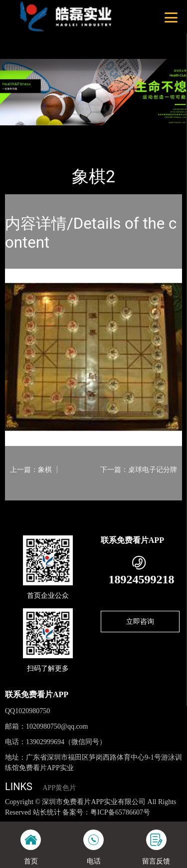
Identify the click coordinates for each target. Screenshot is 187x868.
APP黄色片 (59, 788)
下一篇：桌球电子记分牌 (139, 469)
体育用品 (104, 132)
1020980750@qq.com (57, 726)
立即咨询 (140, 621)
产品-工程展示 (59, 132)
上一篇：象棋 (31, 469)
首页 (21, 132)
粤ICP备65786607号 (120, 812)
